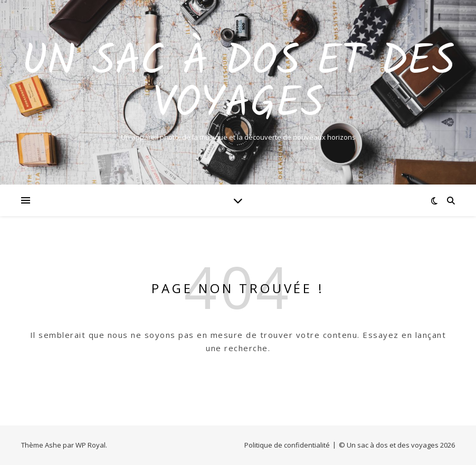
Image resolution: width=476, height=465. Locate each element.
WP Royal (91, 445)
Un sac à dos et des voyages (238, 83)
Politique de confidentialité (287, 445)
